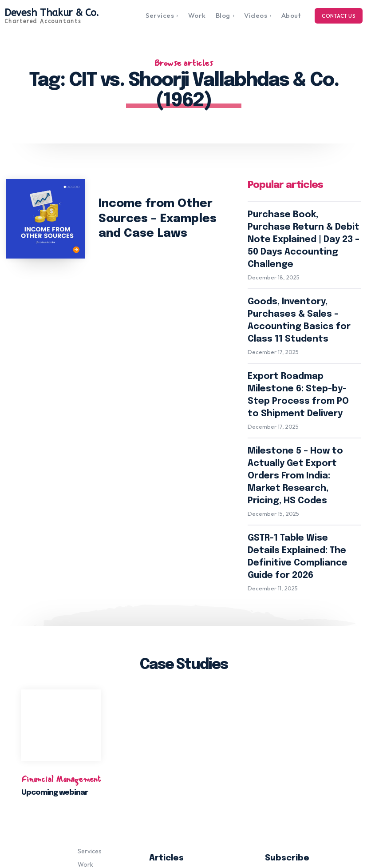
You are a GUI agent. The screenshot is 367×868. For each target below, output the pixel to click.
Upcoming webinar (55, 652)
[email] (314, 740)
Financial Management (61, 639)
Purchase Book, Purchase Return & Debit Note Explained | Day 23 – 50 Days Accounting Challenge (195, 744)
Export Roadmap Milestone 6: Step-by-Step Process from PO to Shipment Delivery (303, 326)
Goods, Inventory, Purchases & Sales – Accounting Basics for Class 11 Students (302, 278)
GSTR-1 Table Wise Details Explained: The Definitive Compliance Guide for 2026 (296, 432)
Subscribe (314, 762)
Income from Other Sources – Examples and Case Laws (165, 218)
